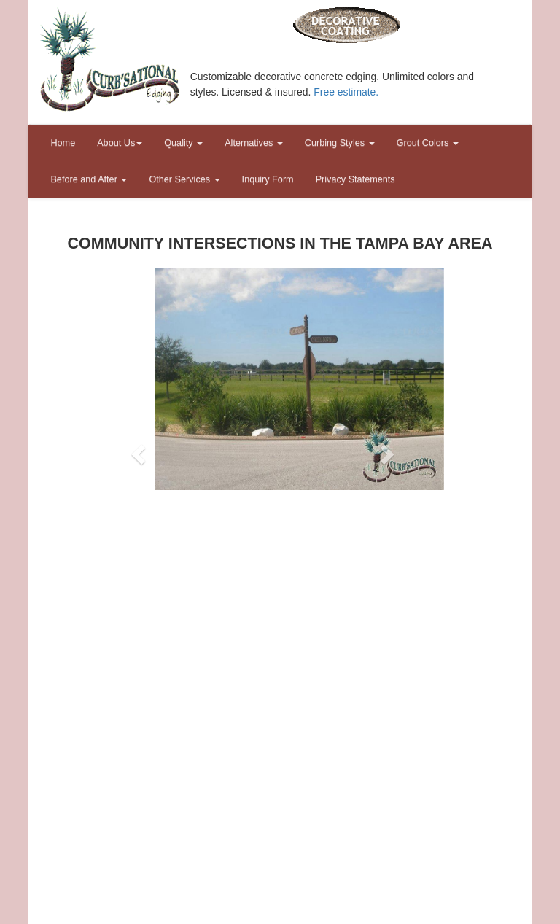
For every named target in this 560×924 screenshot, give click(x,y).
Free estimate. (346, 92)
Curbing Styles (340, 143)
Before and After (89, 179)
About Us (120, 143)
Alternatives (254, 143)
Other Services (184, 179)
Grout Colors (428, 143)
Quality (183, 143)
